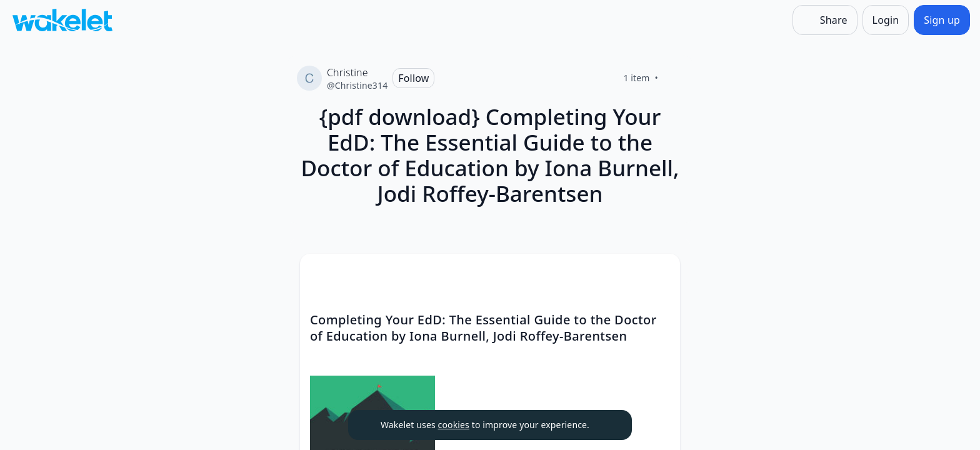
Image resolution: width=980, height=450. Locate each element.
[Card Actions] (660, 274)
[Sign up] (942, 20)
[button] (660, 275)
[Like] (673, 78)
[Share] (825, 20)
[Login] (886, 20)
